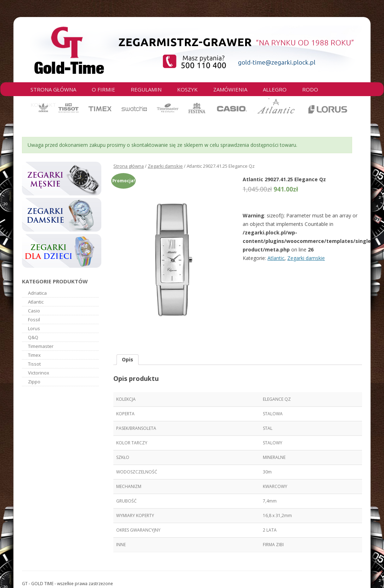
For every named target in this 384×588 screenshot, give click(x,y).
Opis (128, 359)
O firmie (103, 89)
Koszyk (187, 89)
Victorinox (39, 373)
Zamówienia (230, 89)
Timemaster (41, 346)
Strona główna (53, 89)
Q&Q (33, 337)
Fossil (34, 320)
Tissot (34, 364)
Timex (34, 355)
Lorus (34, 328)
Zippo (34, 382)
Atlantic (276, 258)
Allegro (275, 89)
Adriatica (37, 293)
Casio (34, 311)
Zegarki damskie (165, 166)
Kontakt (43, 105)
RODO (310, 89)
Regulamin (146, 89)
